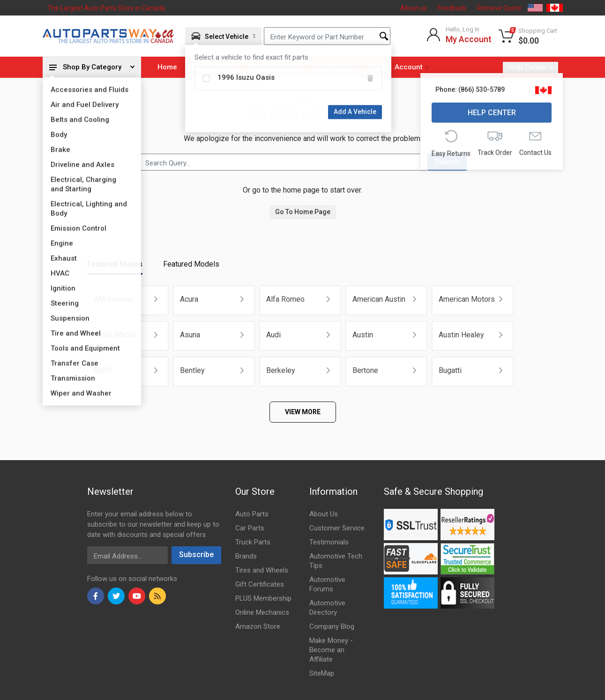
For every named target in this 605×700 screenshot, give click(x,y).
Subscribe (196, 555)
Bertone (365, 370)
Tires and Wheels (262, 570)
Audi (273, 335)
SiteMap (322, 673)
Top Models (337, 67)
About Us (324, 514)
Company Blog (332, 626)
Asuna (190, 335)
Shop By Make (214, 67)
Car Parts (250, 528)
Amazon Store (258, 626)
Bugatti (450, 370)
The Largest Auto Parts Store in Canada (106, 8)
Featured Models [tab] (191, 264)
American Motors (467, 299)
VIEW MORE (303, 412)
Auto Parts (252, 514)
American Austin (379, 299)
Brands (246, 556)
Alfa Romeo (285, 299)
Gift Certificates (260, 584)
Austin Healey (461, 335)
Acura (189, 299)
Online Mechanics (262, 612)
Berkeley (281, 370)
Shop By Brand (278, 67)
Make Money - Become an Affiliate (331, 650)
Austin (363, 335)
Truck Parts (253, 542)
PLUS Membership (263, 598)
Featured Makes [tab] (115, 264)
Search (447, 162)
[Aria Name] (223, 36)
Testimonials (329, 542)
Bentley (192, 370)
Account (412, 67)
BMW (103, 370)
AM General (113, 299)
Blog (377, 67)
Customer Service (337, 528)
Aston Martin (115, 335)
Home (167, 67)
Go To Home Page (303, 212)
